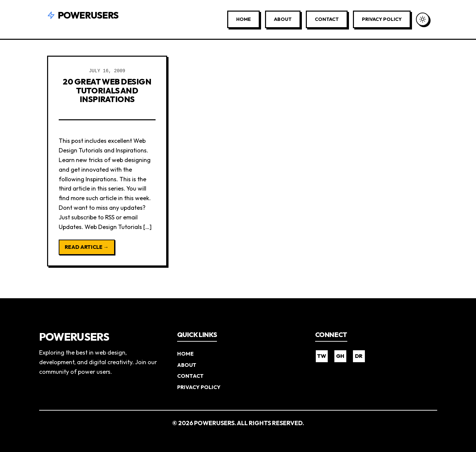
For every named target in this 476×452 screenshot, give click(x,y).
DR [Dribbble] (359, 356)
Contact (327, 19)
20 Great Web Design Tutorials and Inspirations (107, 90)
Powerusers (83, 15)
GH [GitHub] (340, 356)
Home (243, 19)
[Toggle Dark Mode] (423, 19)
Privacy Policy (382, 19)
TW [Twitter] (322, 356)
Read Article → (87, 247)
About (283, 19)
